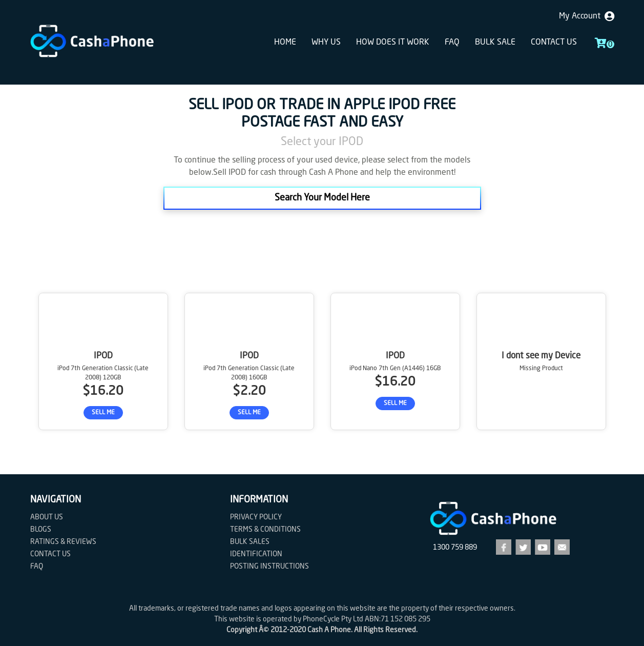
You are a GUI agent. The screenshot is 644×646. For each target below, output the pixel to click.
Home (285, 43)
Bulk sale (495, 43)
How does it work (393, 43)
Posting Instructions (269, 567)
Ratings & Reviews (63, 542)
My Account (587, 16)
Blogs (41, 530)
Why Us (326, 43)
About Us (47, 517)
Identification (256, 554)
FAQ (452, 43)
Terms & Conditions (265, 530)
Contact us (554, 43)
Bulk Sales (250, 542)
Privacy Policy (256, 517)
